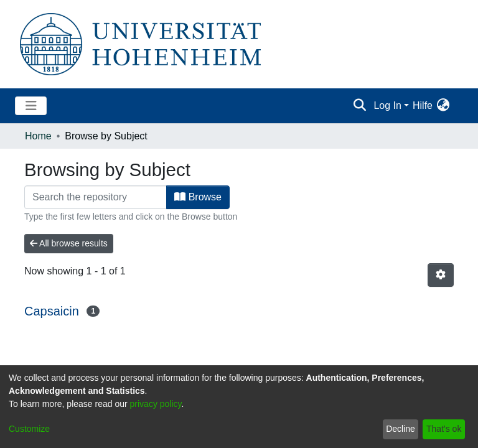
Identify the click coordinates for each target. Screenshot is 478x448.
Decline (401, 429)
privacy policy (156, 404)
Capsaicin (52, 311)
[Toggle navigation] (31, 106)
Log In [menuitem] (387, 105)
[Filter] (96, 197)
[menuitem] (443, 106)
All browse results (69, 243)
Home (38, 136)
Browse (198, 197)
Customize (29, 429)
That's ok (444, 429)
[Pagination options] (441, 275)
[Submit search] (359, 106)
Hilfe (423, 105)
